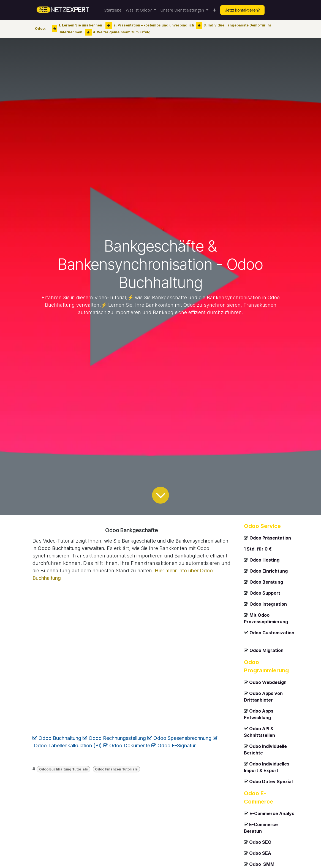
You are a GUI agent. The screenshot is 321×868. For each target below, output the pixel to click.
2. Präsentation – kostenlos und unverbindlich (154, 25)
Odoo (40, 29)
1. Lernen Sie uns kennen (80, 25)
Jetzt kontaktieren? (242, 10)
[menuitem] (113, 10)
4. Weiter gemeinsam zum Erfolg (122, 32)
